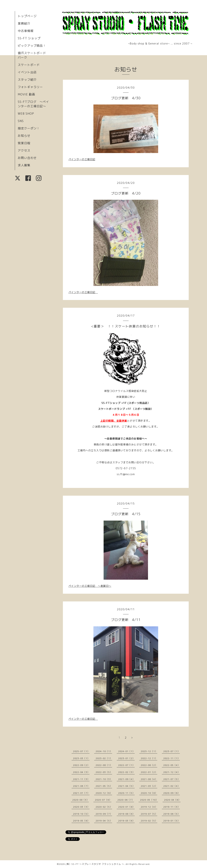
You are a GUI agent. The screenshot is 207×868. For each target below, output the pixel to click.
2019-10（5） (81, 814)
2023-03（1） (81, 758)
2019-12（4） (149, 807)
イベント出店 (27, 72)
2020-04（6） (172, 800)
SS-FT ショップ (29, 38)
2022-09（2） (81, 765)
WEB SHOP (26, 114)
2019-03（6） (126, 821)
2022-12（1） (149, 758)
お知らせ (24, 136)
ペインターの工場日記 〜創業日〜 (90, 586)
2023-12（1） (149, 751)
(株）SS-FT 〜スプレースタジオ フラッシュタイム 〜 (95, 864)
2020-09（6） (172, 793)
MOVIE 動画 (26, 94)
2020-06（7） (126, 800)
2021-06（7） (81, 786)
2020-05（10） (149, 800)
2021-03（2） (149, 786)
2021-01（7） (81, 793)
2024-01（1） (126, 751)
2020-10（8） (149, 793)
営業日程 (24, 143)
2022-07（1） (126, 765)
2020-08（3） (81, 800)
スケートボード (29, 65)
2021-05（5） (104, 786)
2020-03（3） (81, 807)
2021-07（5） (172, 779)
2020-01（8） (126, 807)
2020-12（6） (104, 793)
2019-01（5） (172, 821)
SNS (21, 121)
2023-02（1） (104, 758)
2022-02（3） (126, 772)
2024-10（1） (104, 751)
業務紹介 (24, 23)
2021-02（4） (172, 786)
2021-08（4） (149, 779)
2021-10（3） (104, 779)
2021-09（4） (126, 779)
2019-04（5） (104, 821)
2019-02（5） (149, 821)
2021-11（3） (81, 779)
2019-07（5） (149, 814)
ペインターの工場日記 (82, 159)
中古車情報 (26, 31)
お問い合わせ (27, 158)
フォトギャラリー (30, 87)
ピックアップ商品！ (32, 46)
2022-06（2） (149, 765)
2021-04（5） (126, 786)
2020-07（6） (103, 800)
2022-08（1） (104, 765)
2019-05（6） (81, 821)
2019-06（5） (172, 814)
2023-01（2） (126, 758)
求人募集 (24, 165)
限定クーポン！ (29, 128)
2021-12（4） (172, 772)
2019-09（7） (104, 814)
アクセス (24, 150)
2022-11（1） (172, 758)
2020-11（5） (126, 793)
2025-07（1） (81, 751)
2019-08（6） (126, 814)
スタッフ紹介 (27, 80)
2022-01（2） (149, 772)
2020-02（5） (104, 807)
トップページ (27, 16)
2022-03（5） (104, 772)
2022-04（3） (81, 772)
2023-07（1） (172, 751)
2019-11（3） (172, 807)
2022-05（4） (172, 765)
